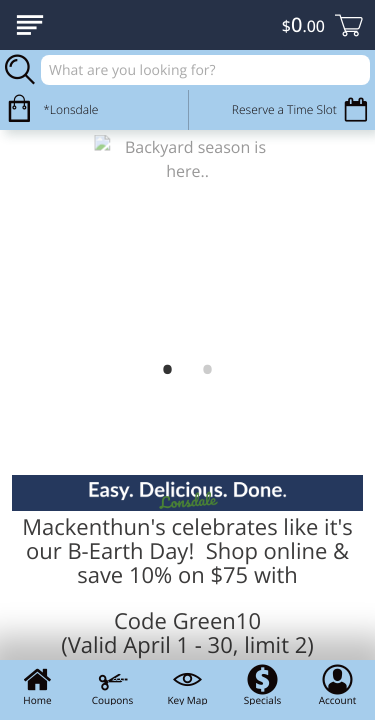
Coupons (112, 685)
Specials (262, 685)
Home (38, 685)
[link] (187, 240)
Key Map (187, 685)
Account (338, 685)
